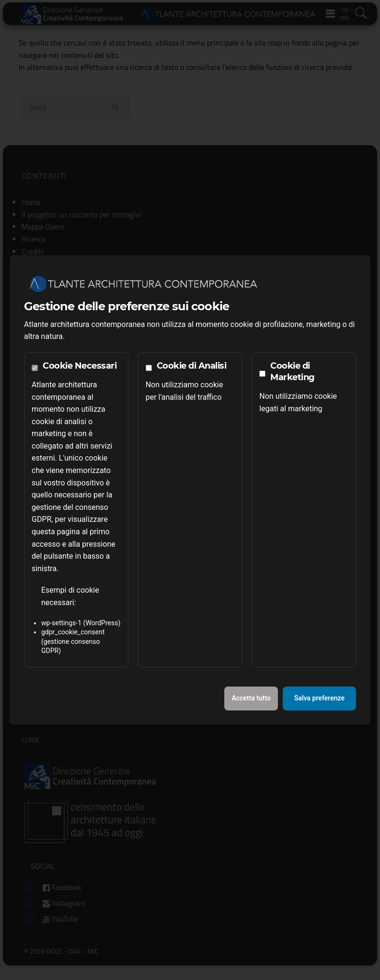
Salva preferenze (319, 698)
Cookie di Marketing (293, 372)
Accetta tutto (251, 698)
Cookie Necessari (80, 366)
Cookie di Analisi (192, 366)
